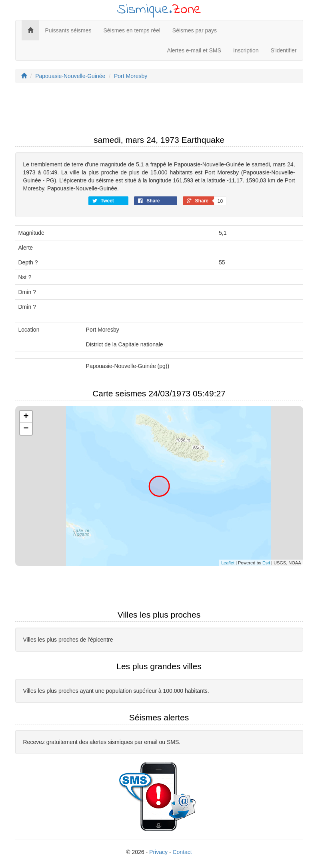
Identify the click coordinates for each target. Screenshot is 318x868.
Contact (182, 852)
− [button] (26, 429)
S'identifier (284, 50)
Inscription (246, 50)
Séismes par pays (195, 30)
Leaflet (228, 563)
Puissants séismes (68, 30)
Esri (266, 563)
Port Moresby (131, 76)
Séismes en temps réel (132, 30)
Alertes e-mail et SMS (194, 50)
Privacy (158, 852)
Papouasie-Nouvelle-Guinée (70, 76)
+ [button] (26, 417)
